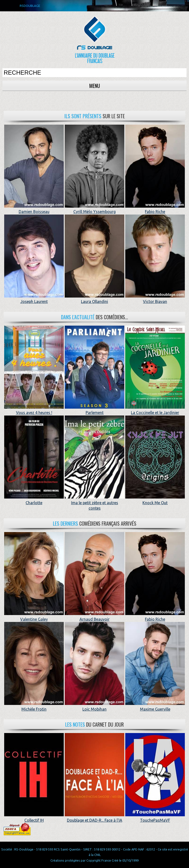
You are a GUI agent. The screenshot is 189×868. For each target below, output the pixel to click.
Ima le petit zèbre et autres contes (94, 503)
